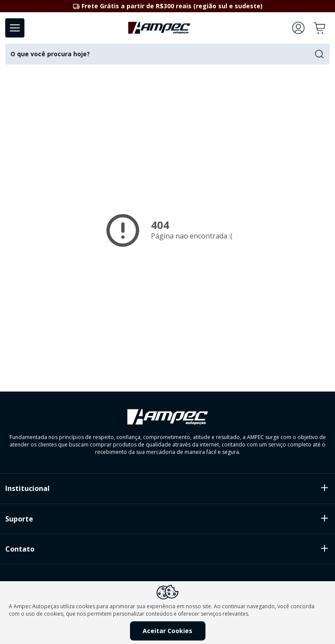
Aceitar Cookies (167, 631)
